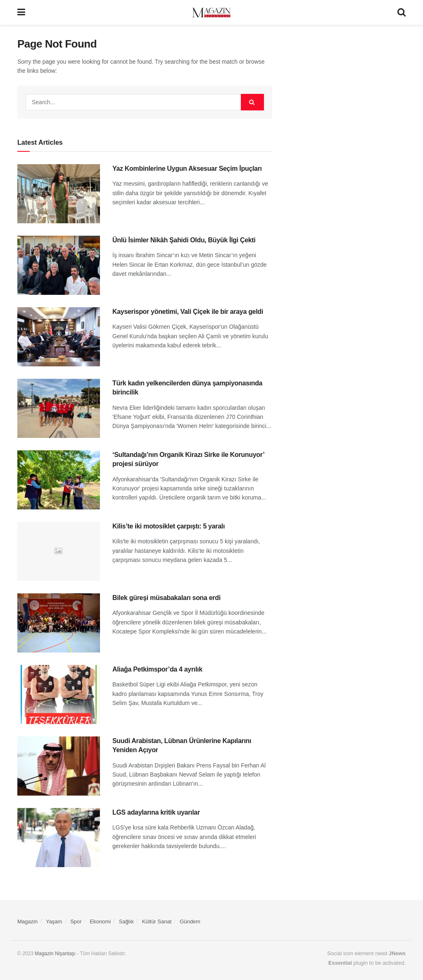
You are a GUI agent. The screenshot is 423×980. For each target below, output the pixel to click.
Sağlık (126, 921)
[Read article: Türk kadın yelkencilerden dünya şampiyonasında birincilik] (59, 408)
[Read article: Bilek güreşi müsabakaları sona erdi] (59, 623)
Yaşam (54, 921)
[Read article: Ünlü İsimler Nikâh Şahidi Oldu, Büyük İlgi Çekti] (59, 265)
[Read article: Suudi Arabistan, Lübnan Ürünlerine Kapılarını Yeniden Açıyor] (59, 766)
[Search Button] (402, 12)
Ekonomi (100, 921)
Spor (76, 921)
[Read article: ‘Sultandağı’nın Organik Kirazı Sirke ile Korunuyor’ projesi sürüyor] (59, 480)
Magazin (27, 921)
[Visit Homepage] (211, 13)
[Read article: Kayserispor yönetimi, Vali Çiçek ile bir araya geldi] (59, 337)
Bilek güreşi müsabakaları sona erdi (166, 598)
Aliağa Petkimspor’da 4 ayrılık (157, 669)
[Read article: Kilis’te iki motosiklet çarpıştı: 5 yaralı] (59, 551)
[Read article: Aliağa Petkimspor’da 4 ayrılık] (59, 694)
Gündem (190, 921)
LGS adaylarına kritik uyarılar (156, 812)
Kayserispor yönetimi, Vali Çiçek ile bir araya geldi (188, 312)
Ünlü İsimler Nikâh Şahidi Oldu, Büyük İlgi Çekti (184, 240)
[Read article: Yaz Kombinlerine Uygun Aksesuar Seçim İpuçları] (59, 194)
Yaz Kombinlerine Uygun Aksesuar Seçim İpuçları (187, 169)
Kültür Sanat (157, 921)
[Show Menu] (21, 12)
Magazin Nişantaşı (55, 954)
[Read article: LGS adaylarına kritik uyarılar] (59, 838)
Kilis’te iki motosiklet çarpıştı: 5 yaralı (169, 526)
